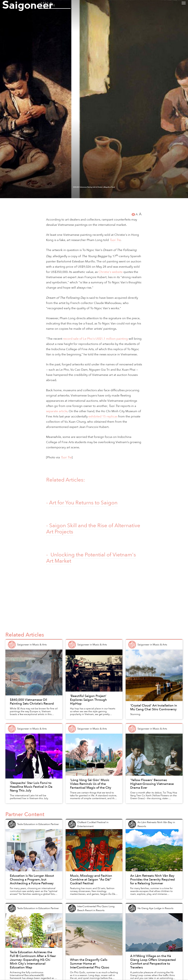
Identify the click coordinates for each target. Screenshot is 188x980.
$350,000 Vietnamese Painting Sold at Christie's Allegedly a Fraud (94, 965)
